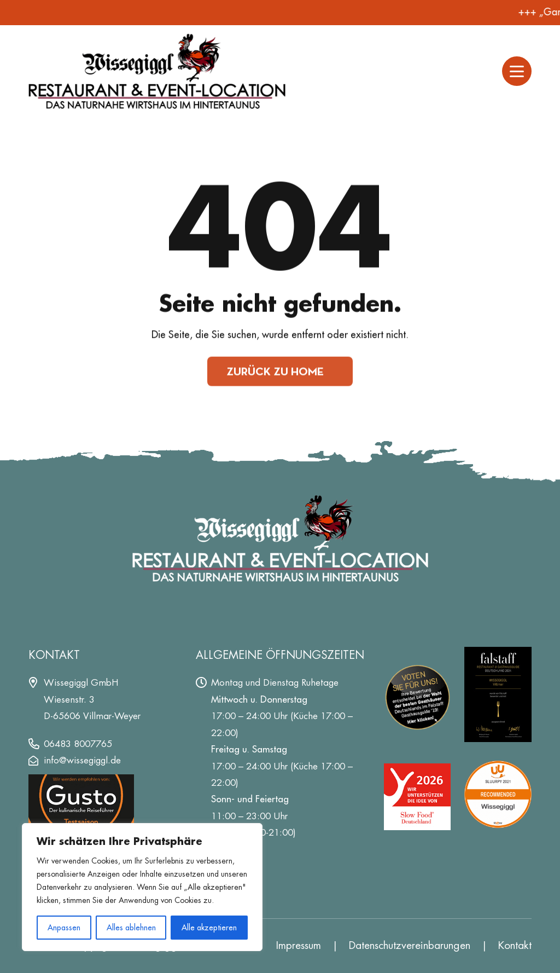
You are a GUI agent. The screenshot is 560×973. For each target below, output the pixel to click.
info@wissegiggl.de (82, 760)
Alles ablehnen (131, 928)
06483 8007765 (78, 744)
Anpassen (64, 928)
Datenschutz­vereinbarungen (410, 945)
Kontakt (515, 945)
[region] (142, 887)
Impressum (299, 945)
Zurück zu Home (275, 372)
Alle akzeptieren (209, 928)
